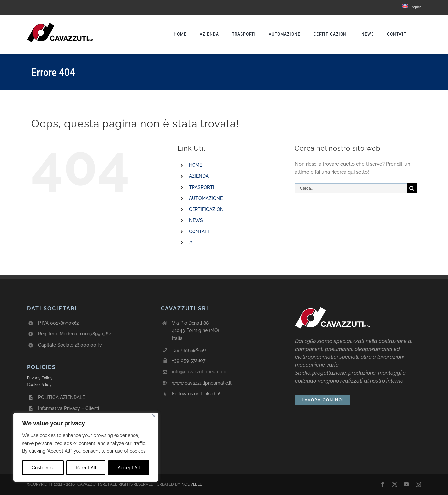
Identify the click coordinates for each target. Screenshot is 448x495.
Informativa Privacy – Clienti (68, 408)
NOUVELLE (192, 484)
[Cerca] (412, 188)
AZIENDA (199, 176)
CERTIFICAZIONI (207, 209)
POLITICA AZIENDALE (61, 397)
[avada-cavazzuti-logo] (60, 23)
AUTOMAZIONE (206, 198)
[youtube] (406, 484)
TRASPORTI (202, 187)
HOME (195, 165)
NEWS (196, 220)
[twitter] (395, 484)
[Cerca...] (351, 188)
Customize (43, 468)
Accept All (129, 468)
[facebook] (383, 484)
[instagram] (418, 484)
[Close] (154, 416)
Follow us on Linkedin (195, 394)
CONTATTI (200, 232)
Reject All (86, 468)
